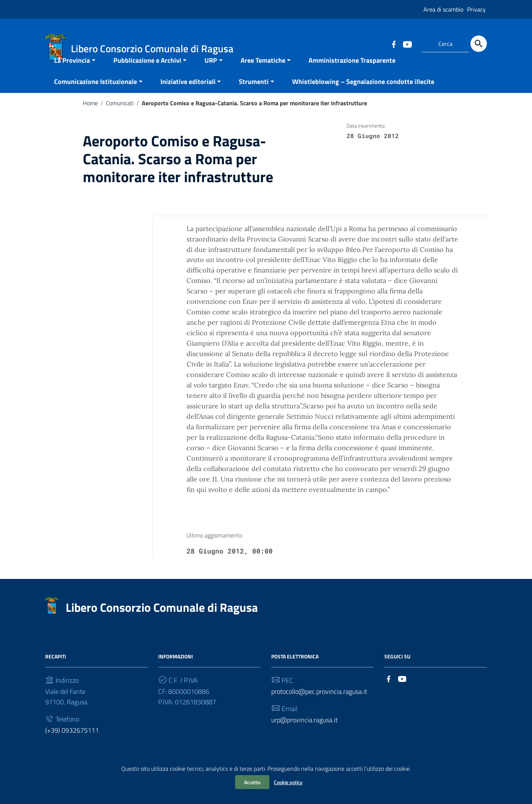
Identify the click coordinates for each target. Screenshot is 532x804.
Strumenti (254, 95)
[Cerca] (479, 44)
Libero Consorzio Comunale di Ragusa (162, 621)
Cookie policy (288, 782)
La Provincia (72, 74)
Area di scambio (443, 9)
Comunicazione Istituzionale (96, 95)
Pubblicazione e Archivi (147, 74)
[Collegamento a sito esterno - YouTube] (407, 44)
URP (211, 74)
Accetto (252, 782)
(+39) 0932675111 (72, 744)
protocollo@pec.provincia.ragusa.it (319, 705)
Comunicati (120, 116)
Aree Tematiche (263, 74)
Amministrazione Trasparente (352, 74)
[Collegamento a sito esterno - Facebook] (394, 44)
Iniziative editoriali (188, 95)
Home (90, 116)
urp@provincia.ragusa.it (304, 733)
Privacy (476, 9)
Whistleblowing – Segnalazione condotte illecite (363, 95)
